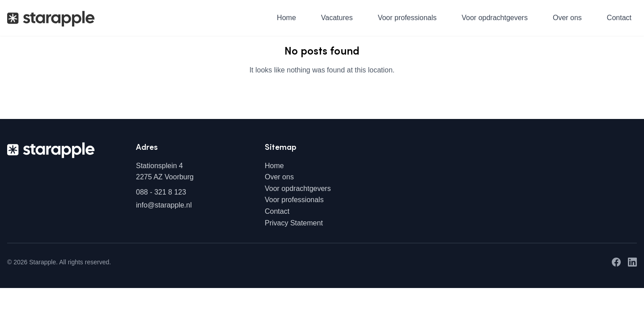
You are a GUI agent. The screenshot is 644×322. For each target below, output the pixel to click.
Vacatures (337, 18)
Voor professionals (407, 18)
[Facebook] (616, 262)
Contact (619, 18)
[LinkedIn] (632, 262)
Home (286, 18)
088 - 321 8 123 (161, 192)
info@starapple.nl (164, 205)
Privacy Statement (294, 223)
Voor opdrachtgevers (495, 18)
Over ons (567, 18)
